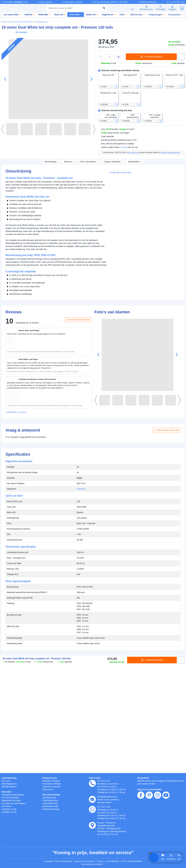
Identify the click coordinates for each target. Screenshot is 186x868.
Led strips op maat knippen (15, 803)
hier (42, 837)
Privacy (102, 861)
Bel (179, 859)
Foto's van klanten (104, 164)
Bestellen (47, 781)
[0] (182, 8)
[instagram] (158, 812)
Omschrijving (35, 164)
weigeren (20, 846)
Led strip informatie (11, 797)
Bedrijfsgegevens (10, 784)
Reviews (84, 164)
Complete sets (40, 22)
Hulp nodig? (95, 778)
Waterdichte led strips (12, 800)
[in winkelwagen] (30, 386)
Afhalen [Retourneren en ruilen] (59, 784)
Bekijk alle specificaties (121, 301)
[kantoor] (92, 825)
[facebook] (141, 812)
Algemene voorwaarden (85, 861)
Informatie (7, 792)
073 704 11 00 (104, 807)
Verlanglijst (160, 8)
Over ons (6, 781)
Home (4, 22)
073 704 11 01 (104, 781)
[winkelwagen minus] (101, 57)
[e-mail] (92, 799)
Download (151, 211)
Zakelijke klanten (10, 787)
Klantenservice (144, 8)
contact (125, 147)
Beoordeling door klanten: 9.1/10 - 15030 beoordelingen (93, 864)
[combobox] (72, 8)
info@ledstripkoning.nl (108, 797)
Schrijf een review (78, 414)
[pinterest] (149, 812)
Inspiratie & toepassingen (14, 795)
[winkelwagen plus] (119, 57)
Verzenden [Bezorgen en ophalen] (48, 784)
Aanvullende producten (60, 164)
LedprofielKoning (51, 803)
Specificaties (152, 164)
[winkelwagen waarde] (110, 57)
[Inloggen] (172, 8)
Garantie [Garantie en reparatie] (47, 787)
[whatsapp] (169, 2)
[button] (90, 79)
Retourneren (49, 789)
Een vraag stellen (167, 538)
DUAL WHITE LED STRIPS (20, 22)
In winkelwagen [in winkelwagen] (151, 57)
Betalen (58, 781)
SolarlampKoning (51, 800)
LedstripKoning (9, 778)
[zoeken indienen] (100, 8)
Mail (163, 859)
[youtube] (166, 812)
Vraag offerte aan (139, 152)
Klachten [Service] (58, 787)
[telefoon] (178, 2)
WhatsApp (171, 859)
